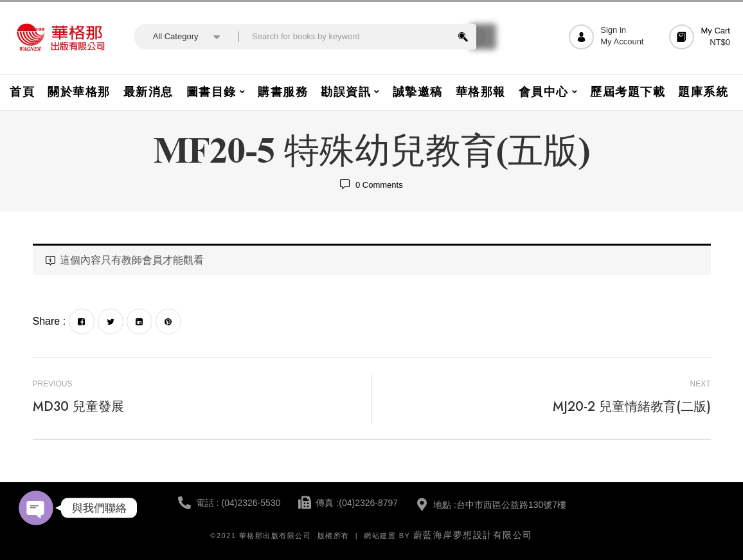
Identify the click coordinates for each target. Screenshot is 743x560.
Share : (49, 321)
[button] (701, 37)
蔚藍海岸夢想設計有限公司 (473, 535)
